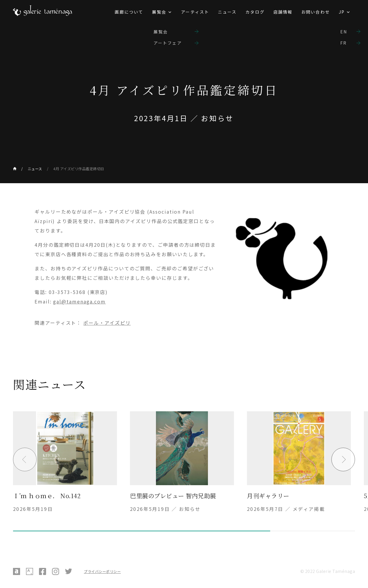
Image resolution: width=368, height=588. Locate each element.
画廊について (129, 12)
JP (342, 12)
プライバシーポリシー (102, 571)
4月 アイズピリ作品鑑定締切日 (79, 169)
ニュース (227, 12)
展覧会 (159, 12)
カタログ (255, 12)
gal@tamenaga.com (79, 301)
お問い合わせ (316, 12)
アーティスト (195, 12)
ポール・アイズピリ (107, 323)
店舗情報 (283, 12)
